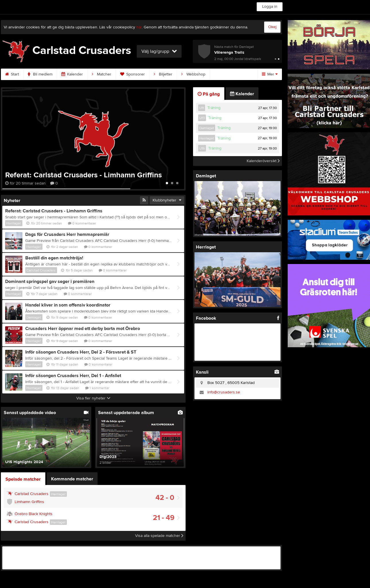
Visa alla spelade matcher (159, 536)
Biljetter (163, 74)
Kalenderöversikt (263, 161)
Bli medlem (40, 74)
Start (12, 74)
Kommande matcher (72, 479)
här (139, 27)
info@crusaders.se (224, 392)
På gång (209, 94)
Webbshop (193, 74)
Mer (270, 74)
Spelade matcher (23, 479)
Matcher (102, 74)
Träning (214, 108)
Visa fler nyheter (93, 398)
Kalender (72, 74)
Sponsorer (133, 74)
